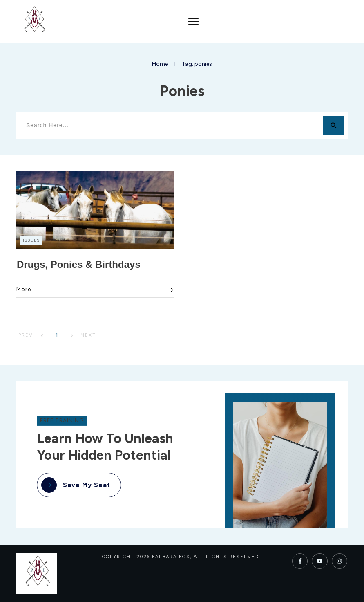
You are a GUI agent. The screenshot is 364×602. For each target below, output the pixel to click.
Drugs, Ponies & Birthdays (79, 264)
